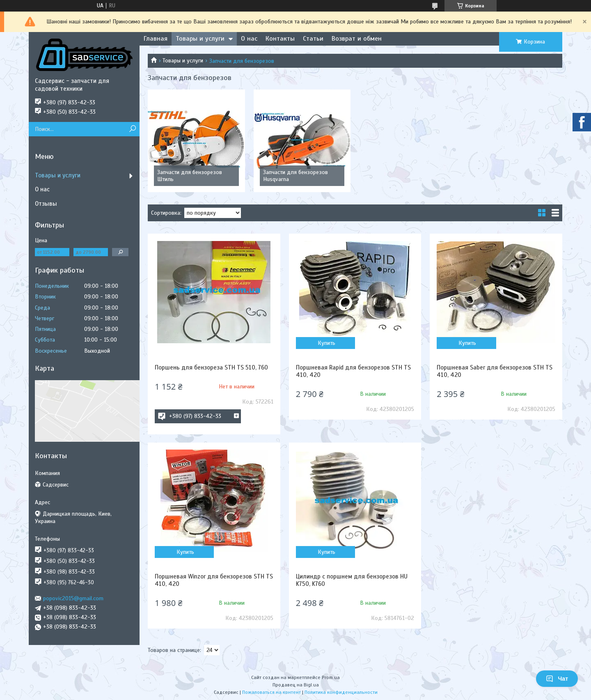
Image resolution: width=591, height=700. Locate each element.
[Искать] (132, 129)
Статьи (313, 39)
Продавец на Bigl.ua (296, 685)
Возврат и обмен (357, 39)
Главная (156, 39)
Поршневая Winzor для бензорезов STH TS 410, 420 (214, 580)
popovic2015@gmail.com (73, 598)
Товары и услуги (200, 39)
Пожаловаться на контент (271, 692)
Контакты (280, 39)
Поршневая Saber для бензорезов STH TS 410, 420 (495, 371)
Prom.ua (331, 677)
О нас (249, 39)
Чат (557, 679)
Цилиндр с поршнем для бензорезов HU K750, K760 (352, 580)
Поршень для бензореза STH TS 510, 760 (211, 367)
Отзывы (46, 204)
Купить (326, 343)
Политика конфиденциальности (341, 692)
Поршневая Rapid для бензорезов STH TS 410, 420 (353, 371)
